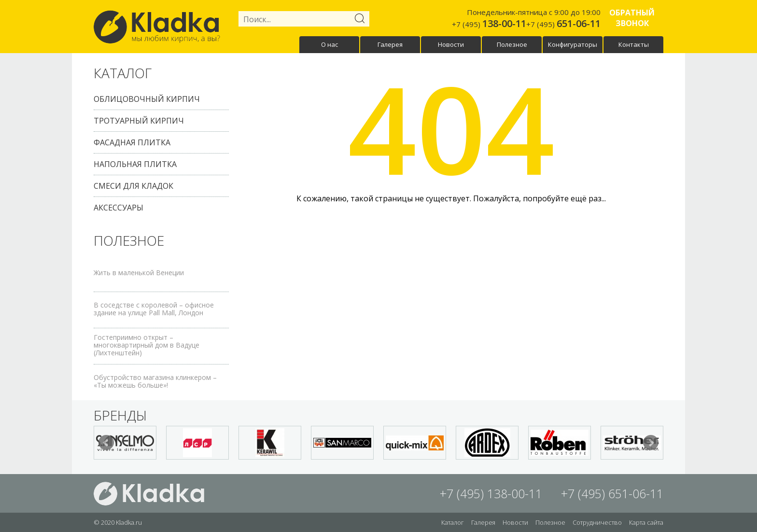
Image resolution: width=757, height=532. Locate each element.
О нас (329, 44)
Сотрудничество (597, 522)
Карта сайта (646, 522)
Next (651, 443)
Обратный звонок (632, 18)
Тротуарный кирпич (139, 121)
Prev (106, 443)
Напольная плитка (135, 164)
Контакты (634, 44)
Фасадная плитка (132, 142)
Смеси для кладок (133, 186)
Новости (451, 44)
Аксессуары (119, 208)
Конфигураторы (573, 44)
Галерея (390, 44)
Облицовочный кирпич (147, 99)
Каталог (453, 522)
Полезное (512, 44)
